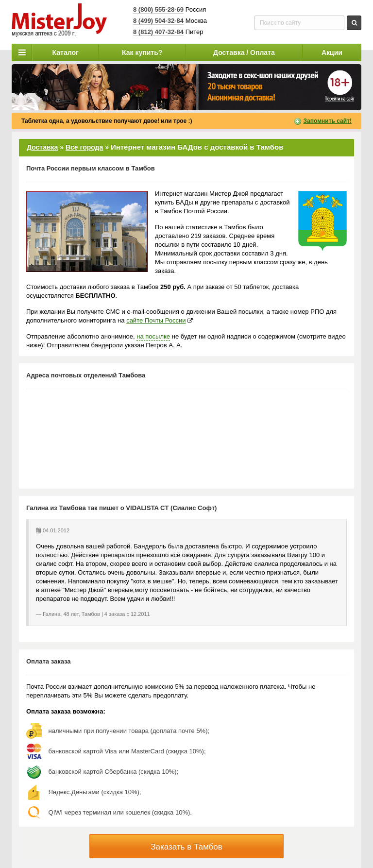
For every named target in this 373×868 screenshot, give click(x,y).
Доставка (42, 147)
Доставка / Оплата (244, 52)
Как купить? (142, 52)
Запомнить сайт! (328, 121)
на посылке (153, 336)
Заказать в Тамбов (186, 847)
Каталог (66, 52)
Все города (84, 147)
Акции (332, 52)
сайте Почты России (156, 320)
